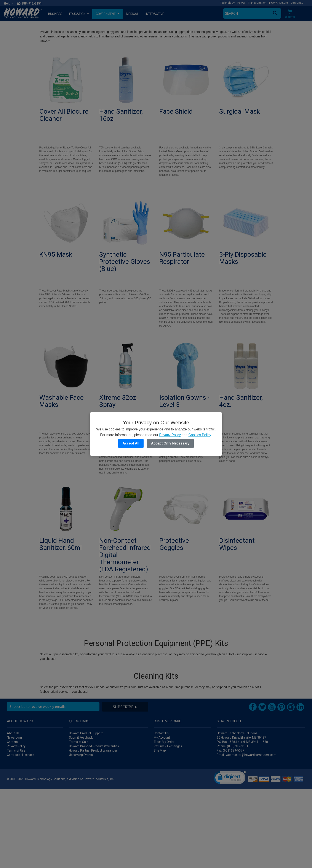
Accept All (131, 443)
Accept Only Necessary (170, 443)
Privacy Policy (170, 435)
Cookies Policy (200, 435)
